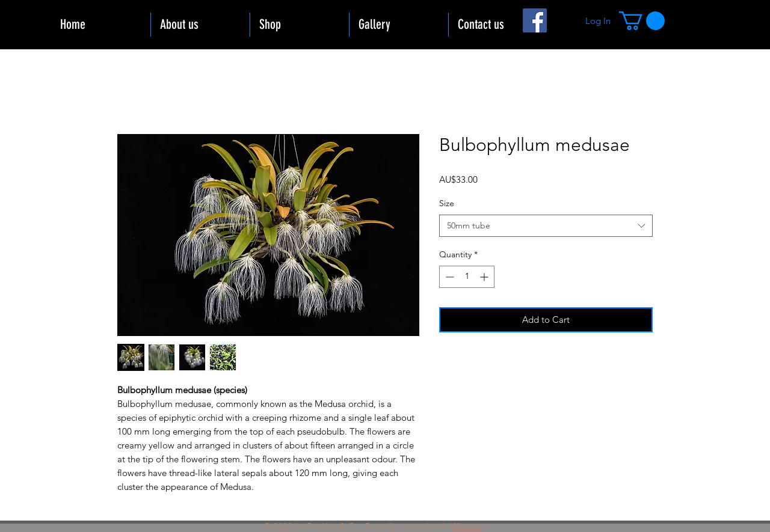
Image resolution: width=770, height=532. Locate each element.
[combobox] (546, 226)
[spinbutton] (467, 277)
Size (447, 203)
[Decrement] (448, 277)
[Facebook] (535, 20)
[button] (642, 21)
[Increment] (485, 277)
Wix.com (467, 526)
